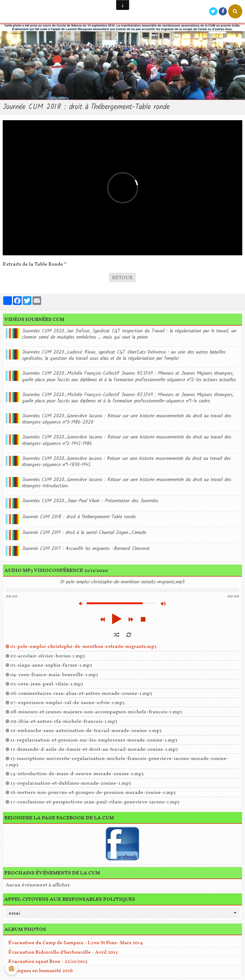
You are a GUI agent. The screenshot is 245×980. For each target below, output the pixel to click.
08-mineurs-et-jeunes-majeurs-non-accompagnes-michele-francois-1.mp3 (96, 712)
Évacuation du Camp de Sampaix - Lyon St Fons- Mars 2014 (76, 942)
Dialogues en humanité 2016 (41, 970)
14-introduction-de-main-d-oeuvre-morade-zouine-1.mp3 (77, 774)
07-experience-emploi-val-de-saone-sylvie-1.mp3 (67, 702)
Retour (122, 277)
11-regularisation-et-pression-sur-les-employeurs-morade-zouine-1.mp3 (94, 740)
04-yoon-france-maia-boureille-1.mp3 (54, 674)
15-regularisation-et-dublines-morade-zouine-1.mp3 (71, 783)
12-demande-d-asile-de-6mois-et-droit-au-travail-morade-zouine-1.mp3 (94, 749)
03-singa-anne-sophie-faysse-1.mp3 (51, 665)
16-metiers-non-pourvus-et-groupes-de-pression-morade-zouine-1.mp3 (93, 792)
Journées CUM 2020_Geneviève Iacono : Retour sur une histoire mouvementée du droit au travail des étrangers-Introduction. (127, 483)
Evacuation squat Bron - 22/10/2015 (48, 961)
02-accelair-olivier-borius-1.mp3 (48, 656)
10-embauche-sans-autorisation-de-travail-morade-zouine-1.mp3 (86, 730)
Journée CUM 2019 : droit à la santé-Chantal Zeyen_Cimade (84, 533)
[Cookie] (12, 969)
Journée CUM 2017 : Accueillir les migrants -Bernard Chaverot (86, 549)
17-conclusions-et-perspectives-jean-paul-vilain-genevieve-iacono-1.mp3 (95, 802)
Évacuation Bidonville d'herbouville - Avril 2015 (63, 952)
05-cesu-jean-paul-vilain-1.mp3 (47, 684)
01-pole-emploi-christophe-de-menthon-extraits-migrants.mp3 (83, 646)
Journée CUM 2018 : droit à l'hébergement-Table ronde (79, 517)
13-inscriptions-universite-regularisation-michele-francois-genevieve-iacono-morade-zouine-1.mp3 (117, 761)
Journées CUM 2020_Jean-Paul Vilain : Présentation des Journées (90, 501)
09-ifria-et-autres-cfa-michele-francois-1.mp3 (64, 721)
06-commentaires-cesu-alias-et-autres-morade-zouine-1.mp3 (81, 693)
